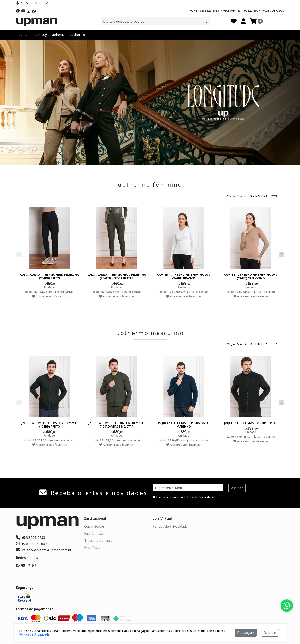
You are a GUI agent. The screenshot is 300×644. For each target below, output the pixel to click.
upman (24, 35)
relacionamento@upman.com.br (44, 550)
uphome (58, 35)
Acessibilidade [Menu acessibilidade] (32, 3)
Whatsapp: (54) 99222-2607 (241, 10)
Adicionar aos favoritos (49, 296)
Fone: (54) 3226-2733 (204, 10)
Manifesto (92, 548)
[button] (145, 160)
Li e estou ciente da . (184, 497)
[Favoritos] (234, 21)
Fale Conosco (273, 10)
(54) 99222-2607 (31, 544)
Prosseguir (246, 633)
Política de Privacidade (199, 497)
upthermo (77, 35)
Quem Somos (94, 526)
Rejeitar (270, 633)
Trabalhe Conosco (98, 541)
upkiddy (41, 35)
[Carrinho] (256, 21)
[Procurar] (205, 21)
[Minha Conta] (243, 21)
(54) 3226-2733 (30, 538)
